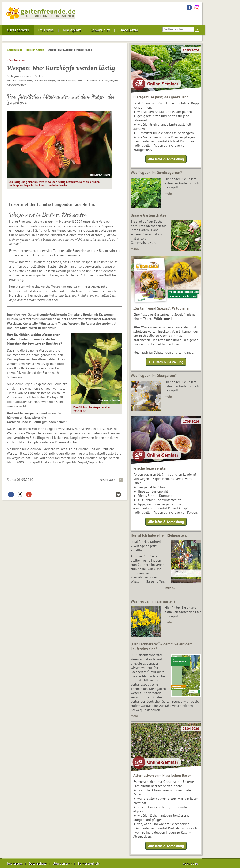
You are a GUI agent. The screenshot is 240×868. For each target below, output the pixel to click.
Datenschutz (38, 864)
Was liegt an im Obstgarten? (154, 375)
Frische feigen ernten (150, 468)
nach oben (190, 864)
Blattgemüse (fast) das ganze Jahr (161, 97)
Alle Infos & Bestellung (166, 362)
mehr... (135, 716)
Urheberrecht (62, 864)
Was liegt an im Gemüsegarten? (156, 172)
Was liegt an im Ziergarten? (153, 601)
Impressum (15, 864)
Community (100, 30)
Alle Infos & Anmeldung (166, 159)
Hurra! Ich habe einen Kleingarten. (159, 535)
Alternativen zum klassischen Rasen (163, 775)
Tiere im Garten (35, 50)
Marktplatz (72, 30)
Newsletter (129, 30)
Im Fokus (46, 30)
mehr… (170, 193)
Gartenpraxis (18, 30)
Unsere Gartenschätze (148, 215)
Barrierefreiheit (89, 864)
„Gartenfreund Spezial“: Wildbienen (162, 308)
